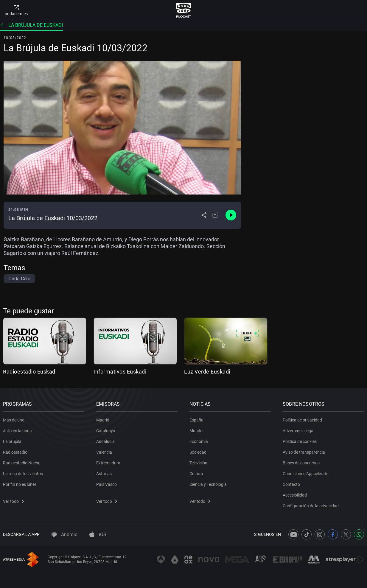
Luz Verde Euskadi (207, 372)
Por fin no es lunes (20, 484)
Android (64, 535)
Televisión (198, 463)
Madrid (103, 420)
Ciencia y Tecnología (208, 484)
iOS (98, 535)
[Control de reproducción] (231, 215)
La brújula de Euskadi (31, 25)
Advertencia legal (298, 431)
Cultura (196, 474)
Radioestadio (15, 452)
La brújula (12, 441)
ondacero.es (16, 10)
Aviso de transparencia (304, 452)
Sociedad (198, 452)
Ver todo (13, 501)
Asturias (104, 474)
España (196, 420)
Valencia (104, 452)
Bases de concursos (301, 463)
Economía (199, 441)
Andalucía (105, 441)
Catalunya (106, 431)
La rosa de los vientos (23, 474)
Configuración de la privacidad (311, 506)
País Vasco (106, 484)
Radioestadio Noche (22, 463)
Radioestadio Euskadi (30, 372)
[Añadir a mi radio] (215, 215)
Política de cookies (300, 441)
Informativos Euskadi (120, 372)
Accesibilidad (295, 495)
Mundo (196, 431)
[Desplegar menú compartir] (204, 215)
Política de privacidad (302, 420)
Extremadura (108, 463)
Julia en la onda (17, 431)
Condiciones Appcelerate (305, 474)
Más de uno (14, 420)
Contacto (291, 484)
